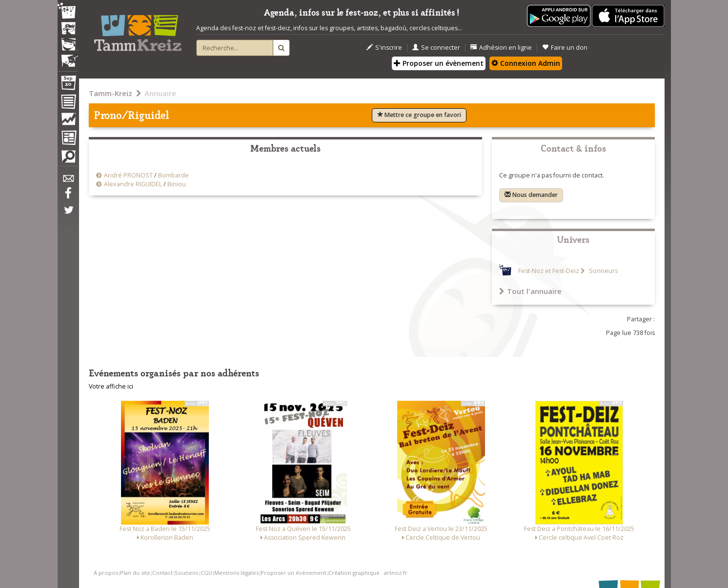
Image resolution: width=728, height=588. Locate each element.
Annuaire (160, 93)
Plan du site (135, 573)
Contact (162, 573)
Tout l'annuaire (530, 291)
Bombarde (173, 175)
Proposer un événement (293, 573)
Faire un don (565, 48)
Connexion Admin (526, 63)
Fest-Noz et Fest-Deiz (549, 271)
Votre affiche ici (111, 386)
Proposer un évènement (439, 63)
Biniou (177, 184)
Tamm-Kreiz (111, 93)
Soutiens (186, 573)
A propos (106, 573)
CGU (206, 573)
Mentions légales (236, 573)
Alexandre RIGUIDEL (133, 184)
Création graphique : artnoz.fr (368, 573)
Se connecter (436, 48)
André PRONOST (128, 175)
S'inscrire (384, 48)
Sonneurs (603, 271)
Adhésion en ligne (501, 48)
